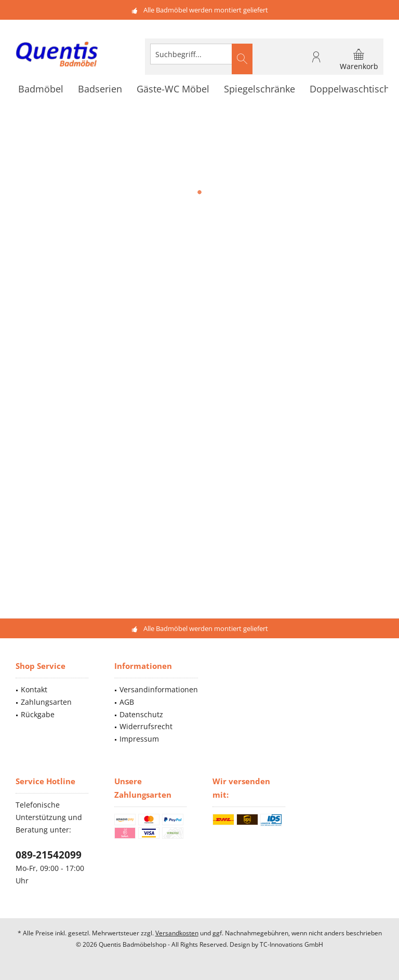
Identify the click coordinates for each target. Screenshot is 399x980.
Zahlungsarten (46, 702)
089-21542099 (49, 855)
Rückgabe (38, 714)
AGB (127, 702)
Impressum (139, 739)
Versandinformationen (159, 689)
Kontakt (34, 689)
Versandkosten (177, 933)
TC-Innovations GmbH (291, 944)
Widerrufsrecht (146, 726)
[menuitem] (359, 59)
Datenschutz (141, 714)
